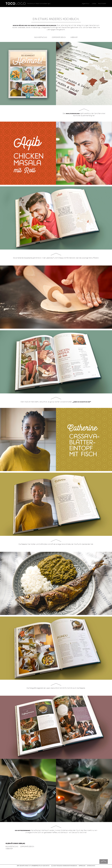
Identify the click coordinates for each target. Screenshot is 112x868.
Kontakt (102, 4)
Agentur (86, 4)
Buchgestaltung (41, 37)
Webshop (74, 37)
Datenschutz (91, 866)
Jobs (94, 4)
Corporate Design (59, 37)
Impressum (82, 866)
